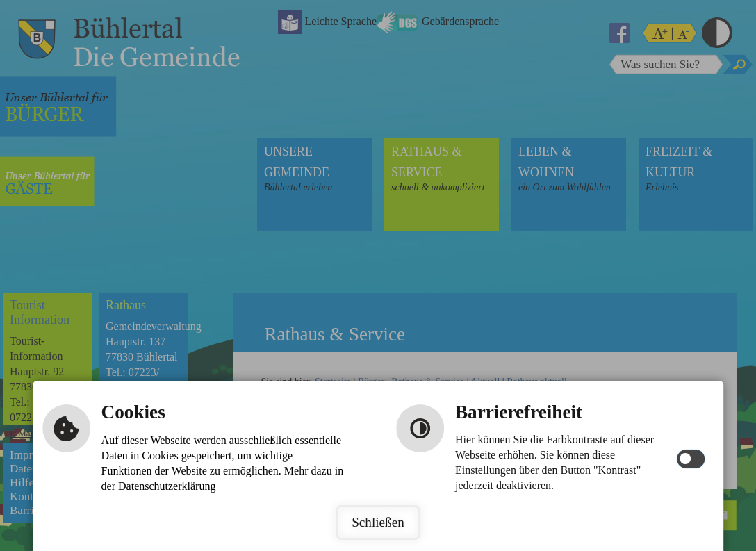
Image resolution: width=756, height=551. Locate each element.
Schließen (378, 522)
